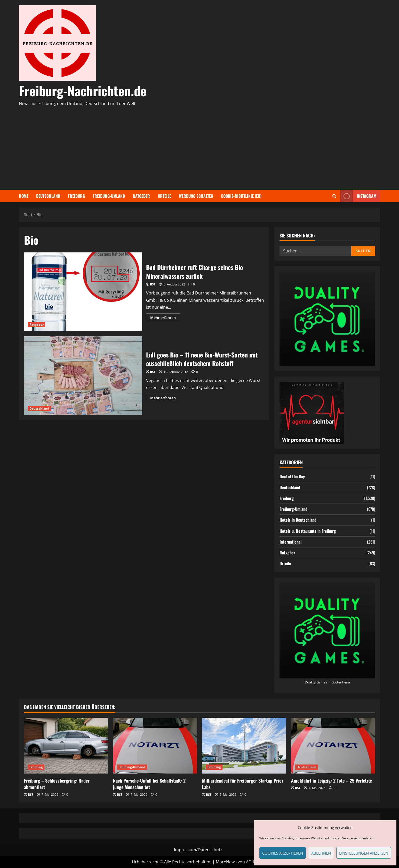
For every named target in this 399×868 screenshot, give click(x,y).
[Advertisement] (198, 146)
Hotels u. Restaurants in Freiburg (308, 531)
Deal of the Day (292, 476)
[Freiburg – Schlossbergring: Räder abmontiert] (66, 746)
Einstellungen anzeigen (364, 853)
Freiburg (76, 196)
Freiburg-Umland (109, 196)
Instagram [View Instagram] (358, 196)
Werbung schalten (196, 196)
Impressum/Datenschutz (198, 850)
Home (24, 196)
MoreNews (226, 862)
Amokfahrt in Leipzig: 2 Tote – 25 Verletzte (332, 781)
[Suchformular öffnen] (334, 196)
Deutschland (48, 196)
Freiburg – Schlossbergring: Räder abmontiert (57, 784)
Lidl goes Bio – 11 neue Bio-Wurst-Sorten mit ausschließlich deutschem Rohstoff (83, 376)
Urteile (164, 196)
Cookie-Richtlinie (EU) (241, 196)
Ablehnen (321, 853)
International (290, 542)
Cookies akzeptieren (283, 853)
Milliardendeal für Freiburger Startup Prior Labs (243, 784)
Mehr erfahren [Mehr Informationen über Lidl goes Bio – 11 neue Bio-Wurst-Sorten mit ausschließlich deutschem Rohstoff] (165, 399)
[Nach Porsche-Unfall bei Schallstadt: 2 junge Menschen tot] (155, 746)
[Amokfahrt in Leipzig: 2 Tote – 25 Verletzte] (333, 746)
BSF (153, 284)
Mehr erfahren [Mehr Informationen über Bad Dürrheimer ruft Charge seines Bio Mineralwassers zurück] (165, 318)
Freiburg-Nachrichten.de (83, 90)
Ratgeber (141, 196)
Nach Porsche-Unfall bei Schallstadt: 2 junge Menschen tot (149, 784)
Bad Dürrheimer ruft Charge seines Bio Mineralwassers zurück (83, 292)
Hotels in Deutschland (298, 520)
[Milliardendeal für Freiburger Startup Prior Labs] (244, 746)
